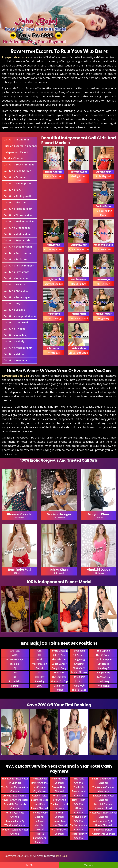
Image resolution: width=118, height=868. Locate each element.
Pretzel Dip (79, 677)
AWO (15, 655)
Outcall (39, 668)
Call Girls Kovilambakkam (20, 221)
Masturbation (39, 664)
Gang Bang (79, 659)
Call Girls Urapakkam (17, 228)
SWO (39, 686)
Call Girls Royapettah (17, 240)
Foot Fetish (79, 651)
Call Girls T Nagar (14, 329)
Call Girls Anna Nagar (17, 297)
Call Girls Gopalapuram (18, 183)
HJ (39, 655)
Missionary (103, 681)
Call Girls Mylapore (16, 354)
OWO (39, 673)
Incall (39, 659)
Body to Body (59, 668)
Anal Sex (15, 651)
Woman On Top (59, 681)
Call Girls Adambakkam (18, 348)
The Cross (59, 673)
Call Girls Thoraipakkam (19, 215)
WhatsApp (88, 865)
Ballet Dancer (59, 664)
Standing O (103, 668)
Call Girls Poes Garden (18, 171)
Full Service (79, 655)
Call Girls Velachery (16, 335)
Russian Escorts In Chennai (20, 146)
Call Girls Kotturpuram (18, 253)
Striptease (103, 664)
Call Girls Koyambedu (17, 360)
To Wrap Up (103, 677)
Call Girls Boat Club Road (19, 165)
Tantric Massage (59, 651)
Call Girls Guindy (14, 341)
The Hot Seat (79, 690)
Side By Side (59, 655)
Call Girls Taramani (16, 177)
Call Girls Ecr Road (15, 285)
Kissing (79, 681)
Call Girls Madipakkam (18, 234)
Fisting (15, 686)
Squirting (39, 681)
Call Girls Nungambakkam (20, 316)
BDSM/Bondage (15, 659)
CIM (15, 673)
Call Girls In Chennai (16, 140)
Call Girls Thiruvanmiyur (19, 266)
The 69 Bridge (103, 655)
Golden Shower (79, 672)
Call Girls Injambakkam (18, 209)
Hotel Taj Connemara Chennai (39, 838)
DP (15, 677)
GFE (39, 651)
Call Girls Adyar (13, 303)
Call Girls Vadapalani (17, 278)
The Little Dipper (103, 659)
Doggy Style (79, 685)
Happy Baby (103, 673)
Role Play (39, 677)
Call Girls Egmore (14, 310)
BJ (15, 668)
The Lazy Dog (59, 677)
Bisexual (15, 664)
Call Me (30, 865)
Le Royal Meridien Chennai (39, 825)
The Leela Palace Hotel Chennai (79, 791)
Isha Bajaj (62, 856)
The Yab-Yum (59, 659)
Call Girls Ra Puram (16, 259)
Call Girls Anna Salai (16, 291)
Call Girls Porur (13, 190)
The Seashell (103, 686)
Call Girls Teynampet (17, 272)
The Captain (103, 651)
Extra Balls (15, 681)
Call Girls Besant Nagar (18, 247)
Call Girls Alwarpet (15, 202)
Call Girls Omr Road (16, 322)
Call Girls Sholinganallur (19, 196)
